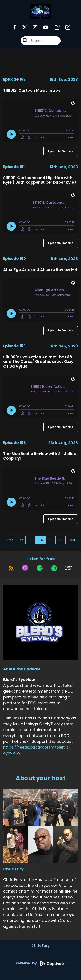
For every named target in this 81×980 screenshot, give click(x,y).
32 (21, 540)
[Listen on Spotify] (40, 568)
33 (31, 540)
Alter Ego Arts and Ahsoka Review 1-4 (40, 270)
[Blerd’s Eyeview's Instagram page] (33, 27)
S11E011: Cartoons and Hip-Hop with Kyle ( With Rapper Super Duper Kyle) (40, 180)
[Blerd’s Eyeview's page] (54, 27)
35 (51, 540)
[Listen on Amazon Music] (69, 568)
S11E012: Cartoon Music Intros (32, 90)
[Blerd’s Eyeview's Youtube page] (43, 27)
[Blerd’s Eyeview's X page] (22, 27)
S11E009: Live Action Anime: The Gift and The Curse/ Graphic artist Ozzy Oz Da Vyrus (38, 362)
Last (72, 540)
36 (61, 540)
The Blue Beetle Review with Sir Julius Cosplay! (40, 456)
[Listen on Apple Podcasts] (25, 568)
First (10, 540)
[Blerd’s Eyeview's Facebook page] (15, 27)
